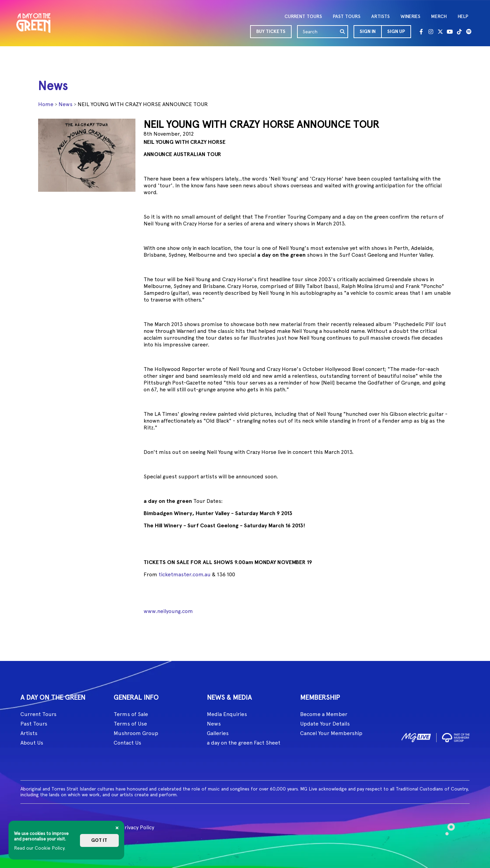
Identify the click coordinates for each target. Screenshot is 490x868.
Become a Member (324, 714)
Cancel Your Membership (331, 733)
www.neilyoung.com (168, 611)
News (66, 104)
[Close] (117, 828)
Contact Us (127, 743)
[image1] (416, 736)
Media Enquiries (227, 714)
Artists (29, 733)
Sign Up (396, 31)
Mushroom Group (136, 733)
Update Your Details (325, 724)
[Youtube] (450, 32)
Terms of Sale (131, 714)
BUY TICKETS (271, 31)
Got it (99, 840)
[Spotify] (469, 32)
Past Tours (34, 724)
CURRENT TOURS (303, 16)
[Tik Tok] (459, 32)
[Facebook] (421, 32)
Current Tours (38, 714)
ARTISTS (380, 16)
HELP (463, 16)
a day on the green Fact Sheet (244, 743)
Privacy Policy (138, 827)
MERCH (439, 16)
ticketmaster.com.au (185, 574)
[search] (343, 32)
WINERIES (410, 16)
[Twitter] (440, 32)
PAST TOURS (347, 16)
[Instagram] (431, 32)
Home (46, 104)
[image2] (456, 736)
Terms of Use (130, 724)
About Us (32, 743)
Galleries (218, 733)
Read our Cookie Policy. (40, 848)
